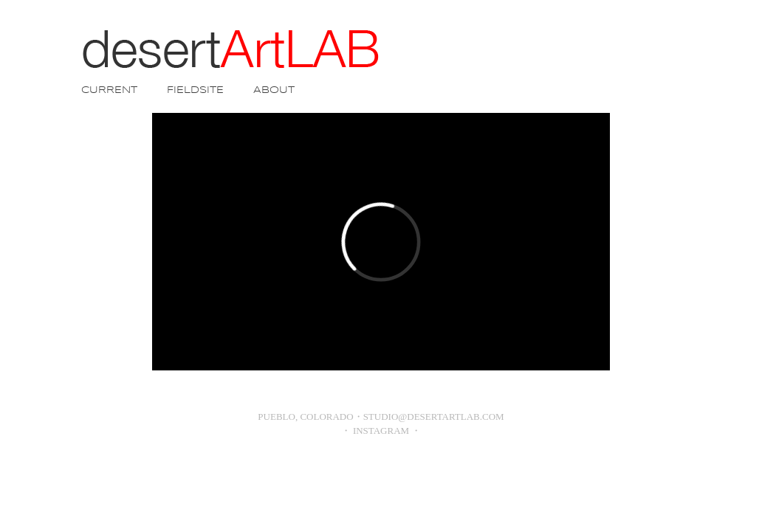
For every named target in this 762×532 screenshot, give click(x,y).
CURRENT (109, 90)
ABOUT (274, 90)
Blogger (408, 467)
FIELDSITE (195, 90)
